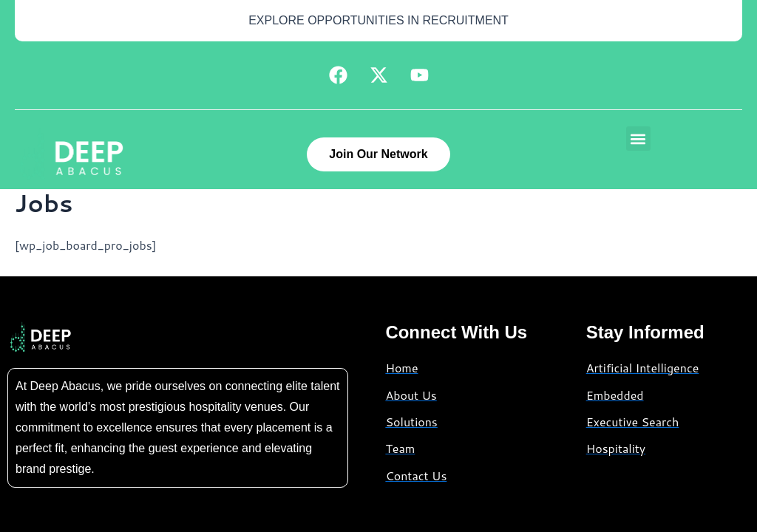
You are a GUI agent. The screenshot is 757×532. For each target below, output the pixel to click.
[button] (638, 139)
